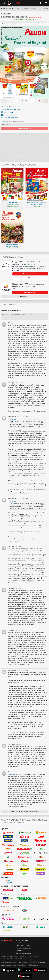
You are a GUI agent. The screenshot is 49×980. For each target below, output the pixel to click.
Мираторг (41, 853)
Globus (8, 849)
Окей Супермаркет (41, 837)
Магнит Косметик (8, 919)
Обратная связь (22, 940)
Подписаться (25, 129)
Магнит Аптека (8, 927)
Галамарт (41, 898)
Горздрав (41, 927)
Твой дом (24, 898)
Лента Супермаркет (24, 841)
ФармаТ (8, 931)
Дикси (41, 833)
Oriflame (41, 919)
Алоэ (24, 927)
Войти (46, 9)
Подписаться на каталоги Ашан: (12, 122)
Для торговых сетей (23, 953)
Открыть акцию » (30, 292)
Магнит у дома (41, 841)
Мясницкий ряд (41, 861)
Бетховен (24, 911)
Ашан (11, 9)
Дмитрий (11, 774)
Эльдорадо (8, 890)
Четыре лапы (8, 911)
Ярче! (24, 873)
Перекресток (24, 833)
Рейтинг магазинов (23, 946)
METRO (8, 837)
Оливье (8, 853)
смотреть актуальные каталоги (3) (24, 20)
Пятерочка (8, 833)
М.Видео (24, 890)
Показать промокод (30, 274)
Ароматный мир (8, 865)
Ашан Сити (24, 861)
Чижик (24, 869)
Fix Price (8, 898)
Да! (8, 857)
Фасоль (41, 865)
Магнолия (41, 849)
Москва (17, 9)
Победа (8, 873)
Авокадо (41, 869)
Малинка (8, 869)
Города (19, 951)
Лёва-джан (13, 420)
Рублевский (41, 857)
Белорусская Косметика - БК (24, 919)
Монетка (24, 845)
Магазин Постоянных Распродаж (8, 902)
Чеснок (41, 873)
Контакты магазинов (23, 948)
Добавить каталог (23, 943)
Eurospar (24, 849)
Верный (41, 845)
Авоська (24, 853)
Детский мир (8, 882)
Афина (24, 865)
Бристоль (24, 857)
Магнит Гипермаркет (8, 845)
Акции (6, 9)
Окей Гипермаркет (24, 837)
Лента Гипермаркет (8, 841)
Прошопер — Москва (12, 3)
